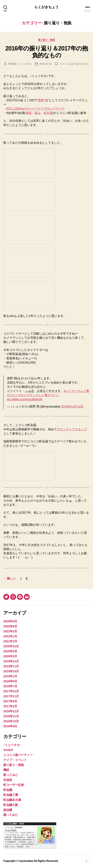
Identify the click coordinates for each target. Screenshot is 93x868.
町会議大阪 (11, 805)
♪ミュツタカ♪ (24, 64)
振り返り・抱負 (47, 40)
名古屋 (48, 113)
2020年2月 (10, 656)
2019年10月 (11, 671)
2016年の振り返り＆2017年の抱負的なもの (46, 52)
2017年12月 (11, 691)
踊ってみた (11, 815)
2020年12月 (11, 646)
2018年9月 (10, 681)
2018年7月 (10, 686)
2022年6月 (10, 626)
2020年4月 (10, 651)
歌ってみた (11, 775)
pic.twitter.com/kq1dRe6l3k (25, 399)
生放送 (8, 780)
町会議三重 (11, 795)
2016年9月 (10, 726)
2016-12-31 (46, 64)
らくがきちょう (47, 7)
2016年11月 (11, 716)
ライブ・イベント (15, 760)
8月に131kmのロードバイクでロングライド (35, 109)
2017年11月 (11, 696)
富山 (37, 113)
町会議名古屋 (12, 800)
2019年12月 (11, 661)
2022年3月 (10, 631)
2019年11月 (11, 666)
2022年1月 (10, 636)
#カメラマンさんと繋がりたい (39, 395)
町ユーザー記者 (14, 785)
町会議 (8, 790)
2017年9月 (10, 701)
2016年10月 (11, 721)
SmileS (8, 750)
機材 (6, 770)
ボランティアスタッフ (72, 429)
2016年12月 (11, 711)
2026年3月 (10, 621)
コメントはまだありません (74, 64)
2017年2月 (10, 706)
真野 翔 (43, 100)
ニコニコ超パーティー (18, 755)
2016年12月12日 (72, 407)
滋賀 (29, 113)
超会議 (8, 810)
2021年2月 (10, 641)
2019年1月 (10, 676)
